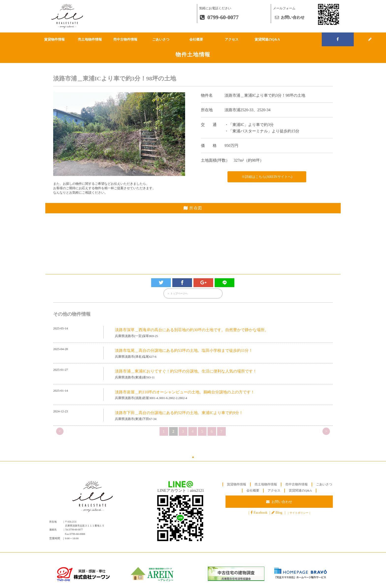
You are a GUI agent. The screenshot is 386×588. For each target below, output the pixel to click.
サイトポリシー (299, 513)
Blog (279, 513)
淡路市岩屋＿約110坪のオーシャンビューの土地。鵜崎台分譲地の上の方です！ (185, 392)
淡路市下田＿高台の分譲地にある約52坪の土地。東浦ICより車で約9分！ (179, 413)
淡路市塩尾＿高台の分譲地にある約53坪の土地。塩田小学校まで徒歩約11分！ (184, 351)
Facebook (260, 513)
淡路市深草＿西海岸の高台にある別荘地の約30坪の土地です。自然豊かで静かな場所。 (192, 330)
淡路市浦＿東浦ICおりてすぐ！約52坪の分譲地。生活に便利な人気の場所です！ (186, 372)
